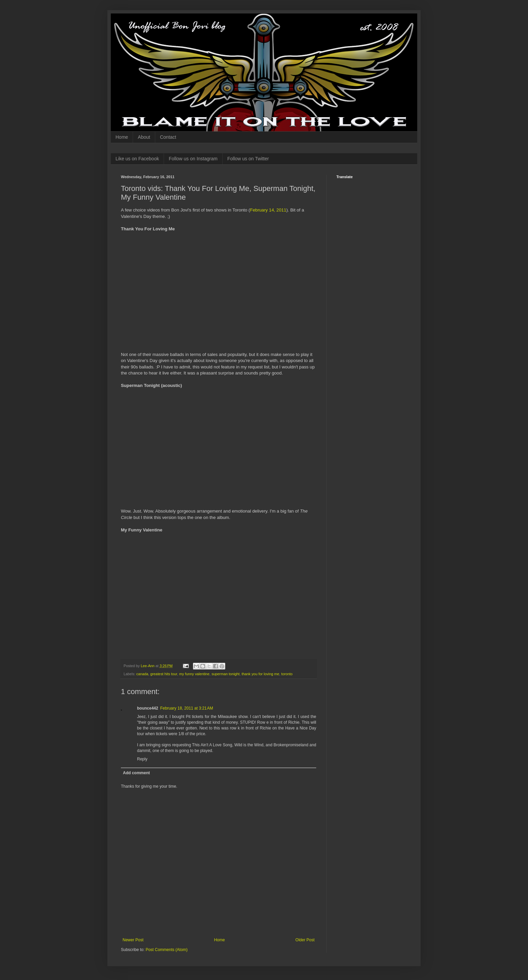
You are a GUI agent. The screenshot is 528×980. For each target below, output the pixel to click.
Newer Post (133, 940)
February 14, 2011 (268, 210)
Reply (142, 759)
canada (142, 674)
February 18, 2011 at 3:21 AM (187, 708)
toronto (287, 674)
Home (122, 137)
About (144, 137)
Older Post (305, 940)
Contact (168, 137)
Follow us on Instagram (193, 159)
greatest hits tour (164, 674)
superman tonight (225, 674)
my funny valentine (194, 674)
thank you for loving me (261, 674)
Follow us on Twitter (248, 159)
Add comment (136, 773)
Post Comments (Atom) (167, 950)
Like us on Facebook (137, 159)
